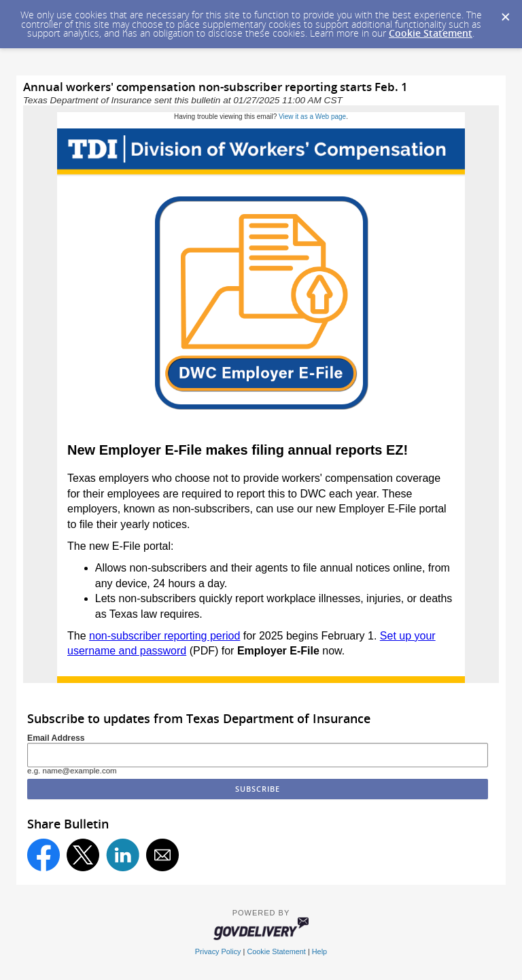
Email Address (56, 738)
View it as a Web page (312, 117)
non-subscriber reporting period (164, 636)
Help (319, 951)
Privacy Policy (218, 951)
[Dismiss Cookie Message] (505, 13)
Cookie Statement (431, 33)
